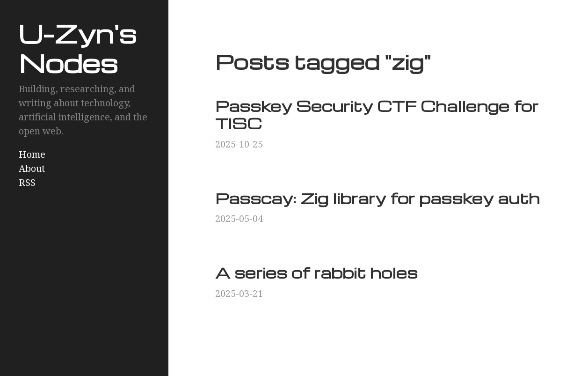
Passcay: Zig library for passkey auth (377, 198)
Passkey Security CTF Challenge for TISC (377, 114)
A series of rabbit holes (316, 272)
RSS (27, 182)
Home (32, 154)
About (32, 168)
